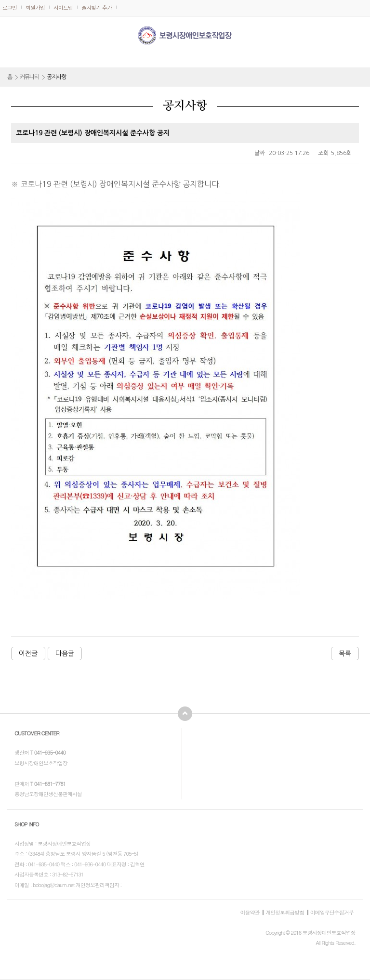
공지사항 (56, 77)
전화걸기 (358, 33)
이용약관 (250, 912)
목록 (345, 653)
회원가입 (35, 7)
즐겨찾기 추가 (97, 7)
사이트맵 (63, 7)
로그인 (10, 7)
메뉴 (14, 33)
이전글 (28, 653)
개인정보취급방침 (285, 912)
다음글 (65, 653)
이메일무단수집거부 (332, 912)
